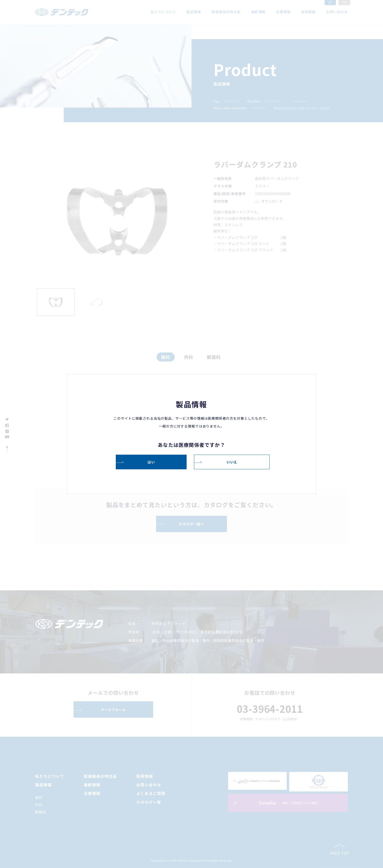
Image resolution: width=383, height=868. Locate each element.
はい (151, 462)
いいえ (232, 462)
